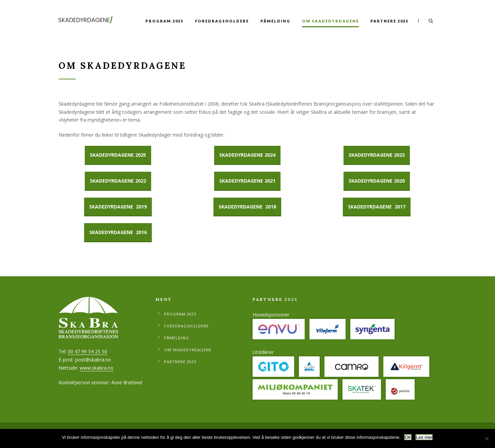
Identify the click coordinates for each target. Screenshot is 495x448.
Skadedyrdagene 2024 (247, 155)
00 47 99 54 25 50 (87, 351)
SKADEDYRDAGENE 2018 (247, 207)
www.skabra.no (97, 368)
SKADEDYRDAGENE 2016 (118, 232)
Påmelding (275, 21)
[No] (486, 438)
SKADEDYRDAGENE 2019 (118, 207)
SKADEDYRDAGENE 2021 (247, 181)
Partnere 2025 (389, 21)
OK (408, 437)
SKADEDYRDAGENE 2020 (377, 181)
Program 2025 (164, 21)
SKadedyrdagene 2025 (118, 155)
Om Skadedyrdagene (330, 21)
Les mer (424, 437)
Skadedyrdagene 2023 (377, 155)
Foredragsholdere (222, 21)
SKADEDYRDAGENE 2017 (377, 207)
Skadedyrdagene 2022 (118, 181)
